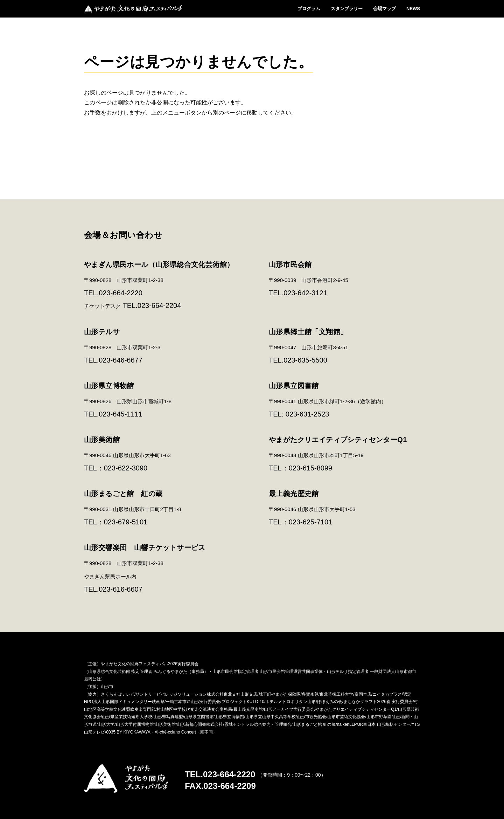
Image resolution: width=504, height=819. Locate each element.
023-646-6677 (121, 360)
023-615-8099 (311, 468)
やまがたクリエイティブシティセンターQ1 (338, 440)
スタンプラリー (347, 9)
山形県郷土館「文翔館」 (308, 332)
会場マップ (384, 9)
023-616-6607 (121, 589)
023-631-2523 (307, 414)
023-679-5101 (126, 522)
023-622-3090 (126, 468)
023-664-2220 (121, 293)
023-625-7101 (311, 522)
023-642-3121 (305, 293)
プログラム (309, 9)
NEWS (413, 9)
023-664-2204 (159, 305)
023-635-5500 (305, 360)
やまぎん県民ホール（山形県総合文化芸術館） (159, 264)
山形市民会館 (290, 264)
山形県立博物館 (109, 386)
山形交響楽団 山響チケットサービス (145, 548)
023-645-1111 (121, 414)
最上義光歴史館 (294, 494)
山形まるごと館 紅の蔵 (123, 494)
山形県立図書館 (294, 386)
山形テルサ (102, 332)
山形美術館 (102, 440)
